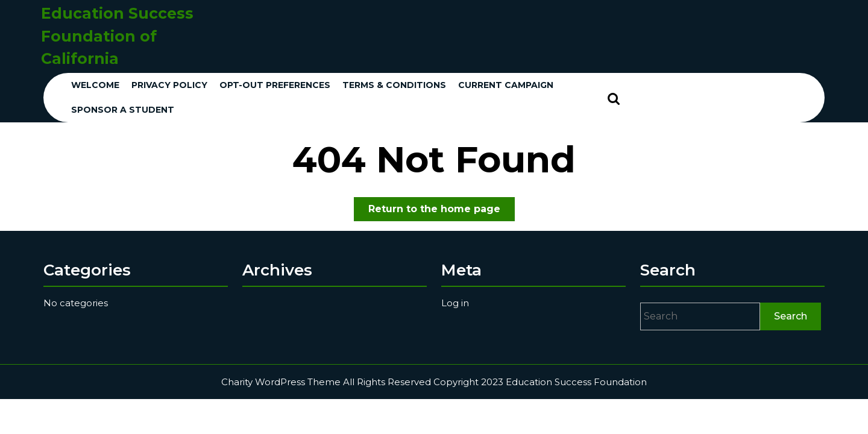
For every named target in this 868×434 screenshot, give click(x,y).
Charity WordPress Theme (281, 382)
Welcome (95, 85)
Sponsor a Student (123, 110)
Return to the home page (442, 211)
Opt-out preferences (275, 85)
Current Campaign (506, 85)
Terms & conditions (394, 85)
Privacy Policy (169, 85)
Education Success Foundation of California (117, 36)
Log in (455, 303)
